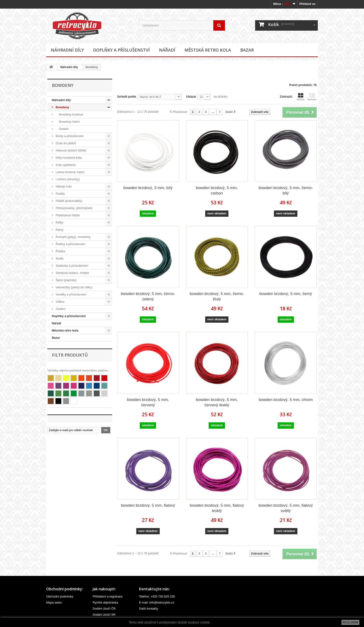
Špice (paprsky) (66, 280)
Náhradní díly (67, 50)
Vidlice (60, 302)
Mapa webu (54, 602)
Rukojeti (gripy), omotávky (73, 237)
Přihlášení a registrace (108, 596)
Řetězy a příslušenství (70, 244)
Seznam (312, 97)
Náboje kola (63, 186)
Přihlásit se (307, 4)
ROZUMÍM (350, 622)
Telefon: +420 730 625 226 (157, 596)
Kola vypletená (65, 165)
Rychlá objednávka (105, 602)
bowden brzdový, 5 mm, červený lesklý (217, 402)
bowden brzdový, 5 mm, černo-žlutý (217, 296)
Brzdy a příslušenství (69, 136)
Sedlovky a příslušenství (71, 266)
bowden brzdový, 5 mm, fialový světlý (286, 508)
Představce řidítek (67, 215)
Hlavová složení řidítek (70, 150)
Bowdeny (62, 107)
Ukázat (191, 97)
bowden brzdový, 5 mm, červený (148, 402)
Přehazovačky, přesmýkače (74, 208)
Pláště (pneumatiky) (69, 201)
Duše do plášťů (65, 143)
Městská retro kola (208, 50)
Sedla (59, 258)
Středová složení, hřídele (72, 273)
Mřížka (301, 97)
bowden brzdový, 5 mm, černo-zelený (148, 296)
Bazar (247, 50)
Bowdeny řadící (67, 122)
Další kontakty (149, 609)
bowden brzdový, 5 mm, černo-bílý (286, 190)
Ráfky (59, 222)
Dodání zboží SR (104, 615)
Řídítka (60, 251)
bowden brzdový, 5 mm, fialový (148, 505)
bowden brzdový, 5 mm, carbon (217, 190)
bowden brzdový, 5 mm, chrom (286, 400)
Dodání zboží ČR (104, 609)
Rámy (59, 230)
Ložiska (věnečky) (67, 179)
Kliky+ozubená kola (68, 158)
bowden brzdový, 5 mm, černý (286, 294)
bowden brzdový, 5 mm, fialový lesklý (217, 508)
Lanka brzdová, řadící (70, 172)
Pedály (60, 194)
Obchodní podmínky (60, 596)
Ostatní (62, 129)
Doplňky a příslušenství (121, 50)
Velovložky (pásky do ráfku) (74, 287)
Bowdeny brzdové (69, 114)
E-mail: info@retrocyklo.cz (157, 602)
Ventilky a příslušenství (71, 294)
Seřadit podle (127, 97)
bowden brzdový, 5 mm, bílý (148, 188)
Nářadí (167, 50)
